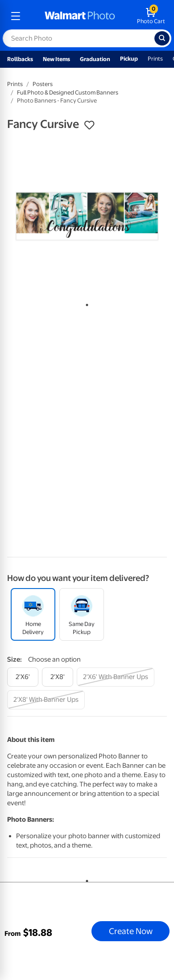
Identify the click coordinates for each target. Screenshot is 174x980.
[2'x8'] (58, 677)
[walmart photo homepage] (80, 16)
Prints (155, 59)
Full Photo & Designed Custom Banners (68, 93)
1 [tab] (85, 303)
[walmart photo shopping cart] (151, 16)
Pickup (129, 59)
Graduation (95, 59)
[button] (89, 125)
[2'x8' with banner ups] (46, 700)
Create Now (131, 931)
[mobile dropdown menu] (16, 16)
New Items (56, 59)
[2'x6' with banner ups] (116, 677)
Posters (43, 84)
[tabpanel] (87, 216)
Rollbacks (20, 59)
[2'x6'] (23, 677)
